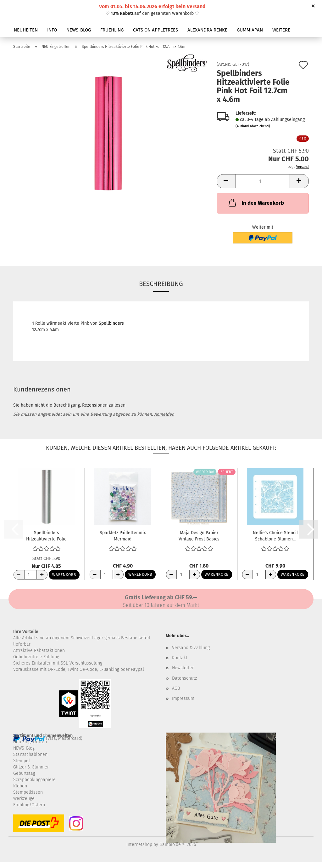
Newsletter (183, 668)
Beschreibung (161, 284)
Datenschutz (184, 678)
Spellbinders (111, 323)
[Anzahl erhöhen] (42, 575)
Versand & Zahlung (191, 648)
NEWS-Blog (24, 748)
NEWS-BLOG (79, 30)
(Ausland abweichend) (253, 126)
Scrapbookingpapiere (34, 780)
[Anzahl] (263, 181)
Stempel (22, 761)
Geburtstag (24, 773)
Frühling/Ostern (29, 805)
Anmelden (164, 414)
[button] (226, 181)
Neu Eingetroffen (30, 742)
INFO (52, 30)
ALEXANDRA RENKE (207, 30)
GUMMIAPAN (250, 30)
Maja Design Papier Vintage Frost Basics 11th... (199, 535)
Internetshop (139, 845)
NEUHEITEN (26, 30)
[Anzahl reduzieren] (19, 575)
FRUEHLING (112, 30)
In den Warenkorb (256, 203)
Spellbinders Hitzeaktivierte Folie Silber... (46, 535)
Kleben (20, 786)
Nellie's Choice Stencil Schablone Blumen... (275, 535)
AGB (176, 688)
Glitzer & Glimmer (31, 767)
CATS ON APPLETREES (155, 30)
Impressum (183, 698)
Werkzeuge (24, 799)
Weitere (281, 30)
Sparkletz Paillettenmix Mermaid (123, 535)
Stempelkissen (28, 792)
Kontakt (180, 658)
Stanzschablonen (30, 754)
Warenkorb (64, 575)
